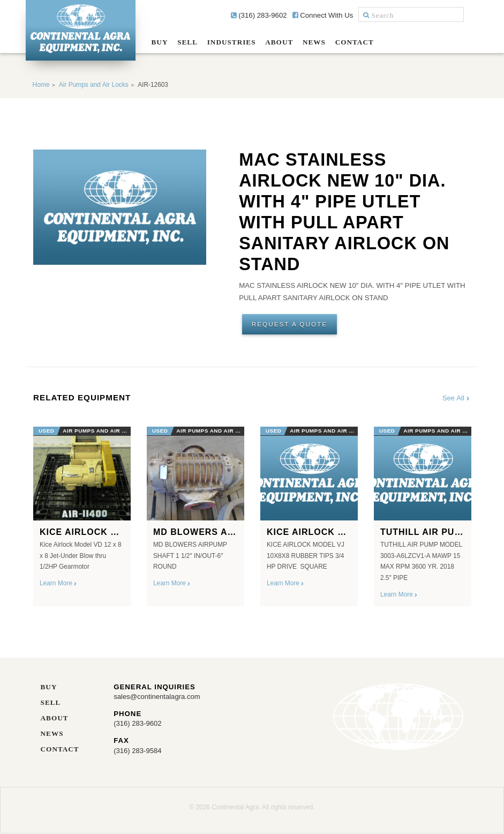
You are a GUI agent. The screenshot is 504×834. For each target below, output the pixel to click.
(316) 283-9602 (259, 15)
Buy (160, 42)
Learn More (59, 584)
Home (41, 85)
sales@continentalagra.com (157, 697)
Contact (355, 42)
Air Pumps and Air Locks (94, 85)
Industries (232, 42)
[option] (82, 513)
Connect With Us (323, 15)
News (314, 42)
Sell (187, 42)
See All (457, 399)
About (279, 42)
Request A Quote (290, 324)
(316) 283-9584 (138, 750)
